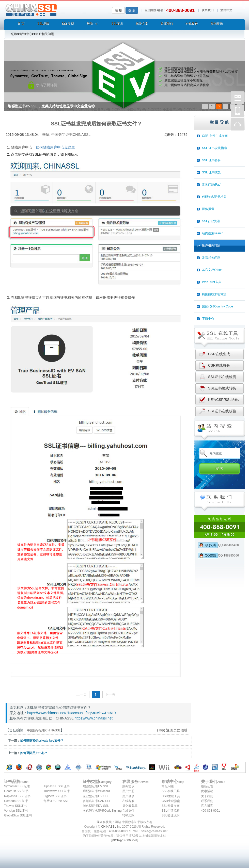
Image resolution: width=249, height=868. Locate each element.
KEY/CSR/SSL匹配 (223, 400)
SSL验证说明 (171, 815)
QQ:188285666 (218, 555)
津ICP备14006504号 (125, 840)
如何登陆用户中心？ (34, 753)
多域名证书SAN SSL (97, 801)
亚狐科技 (103, 822)
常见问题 (168, 786)
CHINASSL (109, 827)
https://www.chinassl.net (93, 718)
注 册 (118, 10)
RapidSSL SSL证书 (17, 796)
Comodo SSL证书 (16, 801)
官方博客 (207, 806)
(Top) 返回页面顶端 (172, 730)
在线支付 (128, 811)
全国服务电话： (155, 10)
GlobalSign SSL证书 (18, 815)
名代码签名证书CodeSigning (102, 811)
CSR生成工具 (171, 796)
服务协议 (128, 786)
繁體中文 (226, 10)
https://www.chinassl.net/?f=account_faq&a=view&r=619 (71, 713)
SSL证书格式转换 (222, 388)
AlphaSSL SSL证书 (57, 786)
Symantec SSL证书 (17, 786)
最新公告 (207, 786)
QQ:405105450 (218, 545)
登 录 (132, 10)
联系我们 (208, 10)
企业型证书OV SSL (96, 796)
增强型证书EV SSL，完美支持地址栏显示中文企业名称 (51, 106)
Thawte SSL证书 (15, 806)
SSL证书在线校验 (222, 411)
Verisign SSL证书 (16, 811)
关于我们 (207, 796)
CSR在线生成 (219, 354)
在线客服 (128, 801)
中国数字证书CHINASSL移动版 (238, 111)
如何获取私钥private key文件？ (42, 741)
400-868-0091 (211, 811)
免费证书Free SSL (56, 801)
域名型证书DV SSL (96, 806)
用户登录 (128, 796)
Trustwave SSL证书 (57, 791)
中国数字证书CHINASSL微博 (238, 98)
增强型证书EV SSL (96, 786)
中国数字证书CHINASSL (51, 9)
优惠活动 (207, 791)
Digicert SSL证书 (55, 796)
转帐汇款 (128, 815)
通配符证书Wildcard (96, 791)
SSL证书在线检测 (222, 377)
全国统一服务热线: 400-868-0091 (220, 527)
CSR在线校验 (219, 365)
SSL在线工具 (171, 791)
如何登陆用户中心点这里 (55, 147)
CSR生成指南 (171, 801)
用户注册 (128, 791)
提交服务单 (130, 806)
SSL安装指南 (171, 806)
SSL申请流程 (171, 811)
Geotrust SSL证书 (16, 791)
